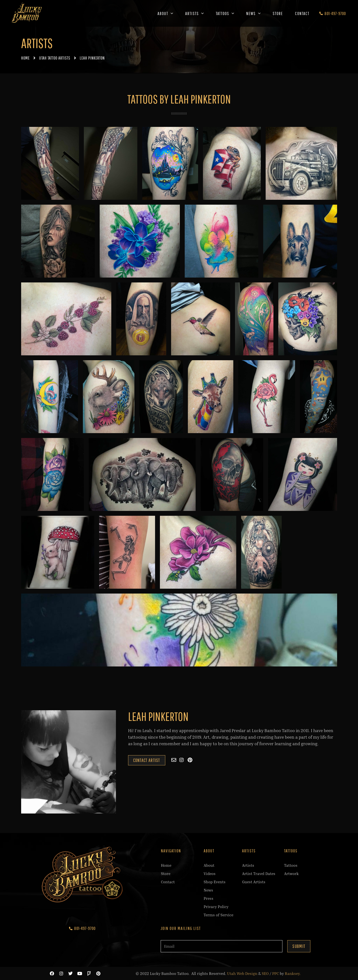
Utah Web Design (242, 973)
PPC (275, 973)
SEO (265, 973)
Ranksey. (293, 973)
